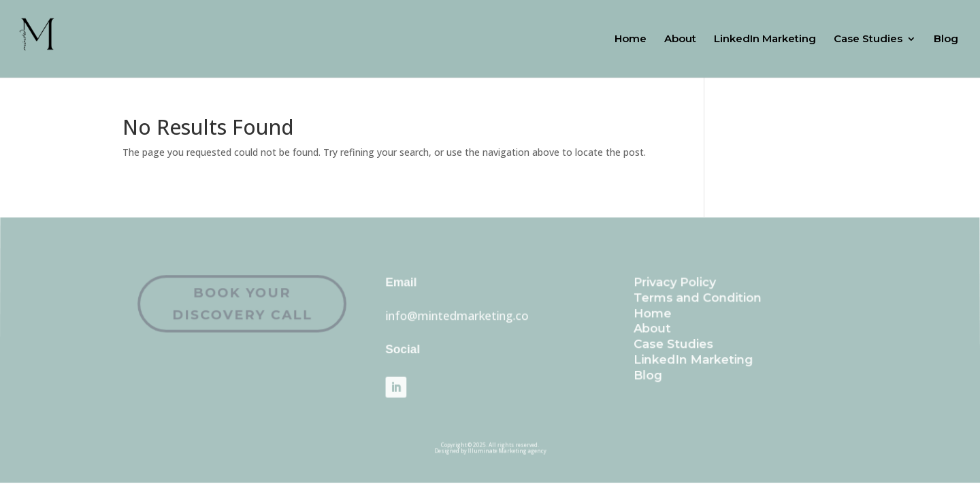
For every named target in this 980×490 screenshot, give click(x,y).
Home (631, 39)
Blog (946, 39)
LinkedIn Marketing (765, 39)
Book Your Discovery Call (262, 307)
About (680, 39)
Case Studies (868, 39)
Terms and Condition (681, 302)
